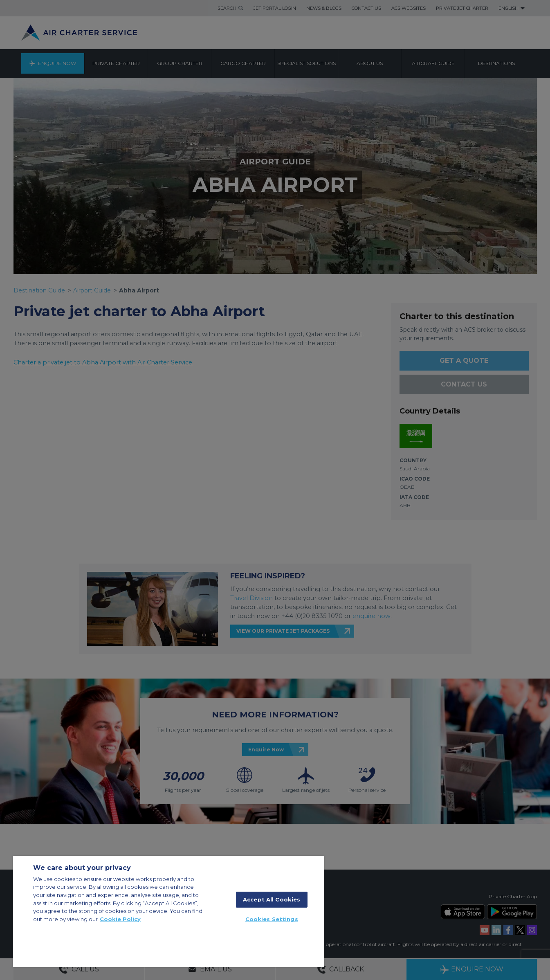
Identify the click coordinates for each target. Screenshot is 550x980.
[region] (168, 911)
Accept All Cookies (272, 899)
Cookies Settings (272, 919)
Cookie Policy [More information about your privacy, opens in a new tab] (120, 919)
